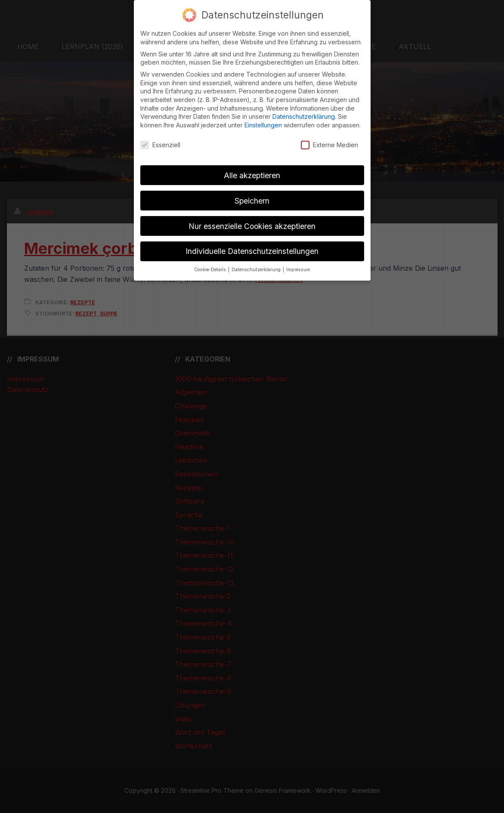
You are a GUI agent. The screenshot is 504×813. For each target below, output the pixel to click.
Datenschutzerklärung (304, 116)
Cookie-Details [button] (211, 270)
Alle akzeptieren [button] (252, 175)
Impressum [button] (298, 270)
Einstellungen (263, 125)
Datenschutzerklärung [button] (257, 270)
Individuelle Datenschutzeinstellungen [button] (252, 251)
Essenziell (160, 145)
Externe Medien (329, 145)
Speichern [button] (252, 201)
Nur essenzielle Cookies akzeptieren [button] (252, 226)
